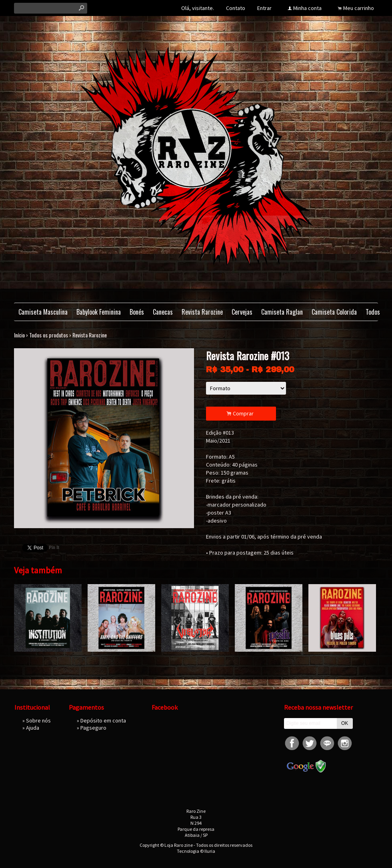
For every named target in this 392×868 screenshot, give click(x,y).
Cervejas (242, 312)
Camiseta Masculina (43, 312)
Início (19, 335)
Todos (373, 312)
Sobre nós (38, 720)
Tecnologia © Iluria (196, 851)
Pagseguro (93, 728)
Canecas (163, 312)
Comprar (241, 414)
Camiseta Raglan (282, 312)
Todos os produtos (49, 335)
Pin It (54, 547)
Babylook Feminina (99, 312)
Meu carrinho (359, 8)
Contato (236, 8)
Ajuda (33, 728)
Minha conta (307, 8)
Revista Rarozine (202, 312)
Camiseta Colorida (334, 312)
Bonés (137, 312)
